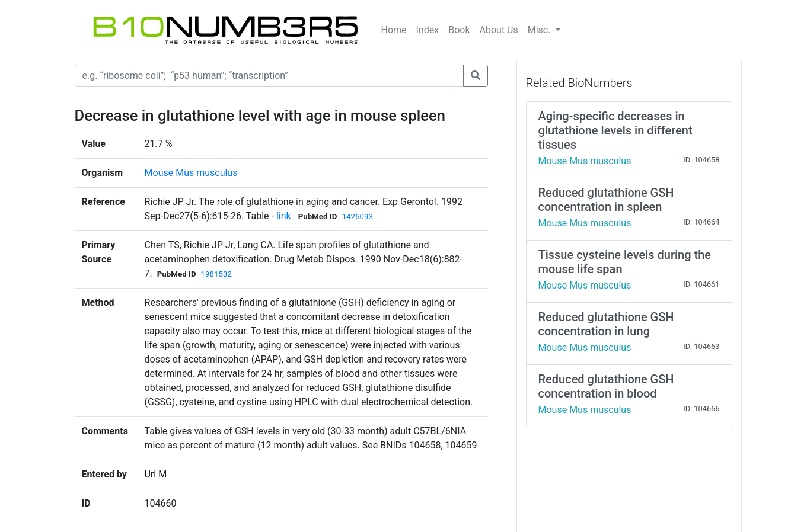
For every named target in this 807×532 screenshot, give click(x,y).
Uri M (156, 474)
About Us (499, 30)
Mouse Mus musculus (191, 173)
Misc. (540, 30)
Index (428, 30)
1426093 (357, 217)
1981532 (216, 274)
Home (394, 30)
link (284, 216)
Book (459, 30)
